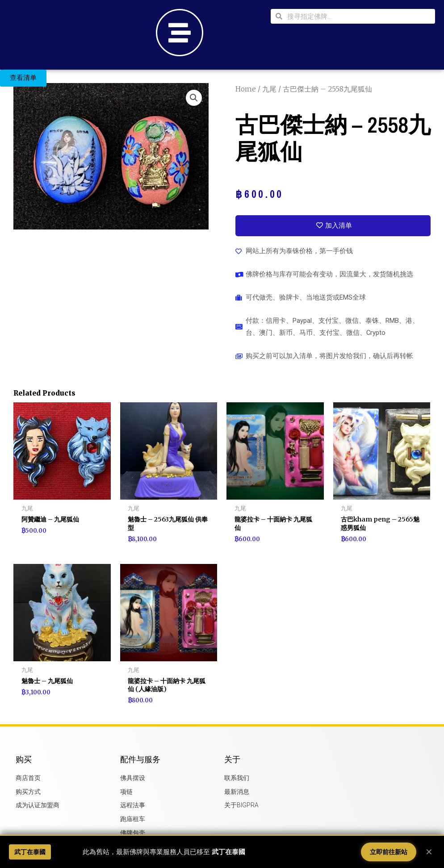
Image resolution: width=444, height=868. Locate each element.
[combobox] (359, 16)
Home (246, 89)
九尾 (270, 89)
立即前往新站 (389, 852)
